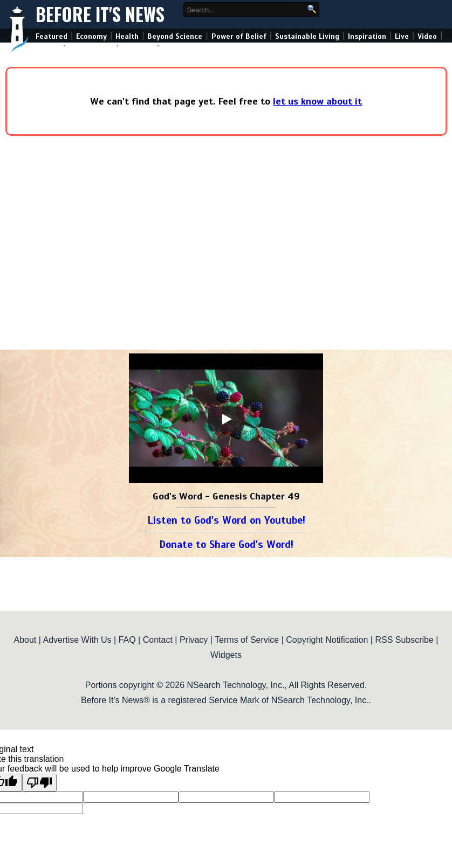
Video (427, 36)
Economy (91, 36)
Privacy (194, 640)
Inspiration (367, 36)
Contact (158, 640)
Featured (52, 36)
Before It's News (100, 14)
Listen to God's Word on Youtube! (226, 520)
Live (402, 36)
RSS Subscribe (404, 640)
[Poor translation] (39, 783)
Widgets (226, 655)
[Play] (226, 419)
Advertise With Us (77, 640)
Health (127, 36)
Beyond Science (175, 36)
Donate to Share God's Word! (226, 544)
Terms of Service (247, 640)
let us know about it (317, 101)
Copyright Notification (327, 640)
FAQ (127, 640)
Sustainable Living (307, 36)
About (25, 640)
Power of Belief (239, 36)
